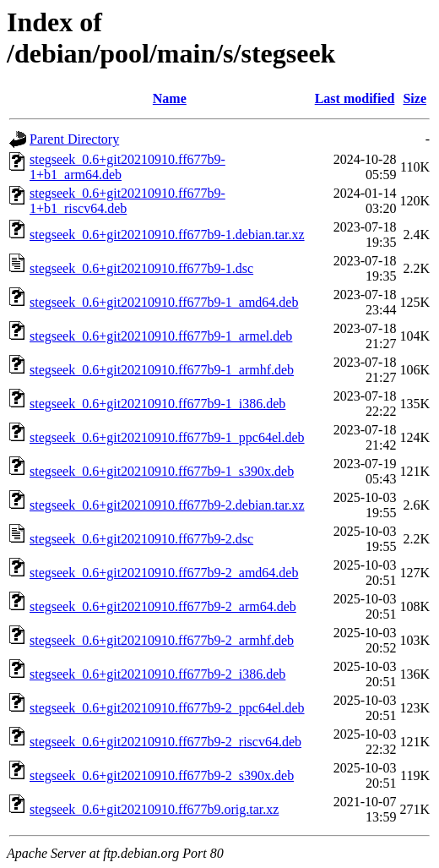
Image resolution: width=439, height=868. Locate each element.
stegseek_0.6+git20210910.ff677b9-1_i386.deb (157, 404)
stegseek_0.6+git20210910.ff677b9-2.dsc (141, 539)
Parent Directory (74, 139)
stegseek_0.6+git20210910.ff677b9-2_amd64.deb (164, 573)
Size (415, 98)
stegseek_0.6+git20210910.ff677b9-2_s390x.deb (162, 775)
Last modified (355, 98)
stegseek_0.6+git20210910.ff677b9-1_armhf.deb (162, 370)
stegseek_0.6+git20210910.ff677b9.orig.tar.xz (154, 809)
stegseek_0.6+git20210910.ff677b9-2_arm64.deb (163, 606)
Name (170, 98)
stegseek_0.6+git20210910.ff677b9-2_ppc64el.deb (167, 708)
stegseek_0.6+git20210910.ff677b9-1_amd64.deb (164, 302)
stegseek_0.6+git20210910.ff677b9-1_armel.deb (161, 336)
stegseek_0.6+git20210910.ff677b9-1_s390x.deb (162, 471)
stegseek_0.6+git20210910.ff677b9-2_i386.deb (157, 674)
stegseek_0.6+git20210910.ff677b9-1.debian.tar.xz (167, 235)
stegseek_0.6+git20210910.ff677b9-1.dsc (141, 268)
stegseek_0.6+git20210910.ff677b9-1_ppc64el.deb (167, 437)
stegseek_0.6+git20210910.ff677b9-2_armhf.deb (162, 640)
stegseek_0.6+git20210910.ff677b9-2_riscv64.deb (165, 742)
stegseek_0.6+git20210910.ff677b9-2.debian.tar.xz (167, 505)
